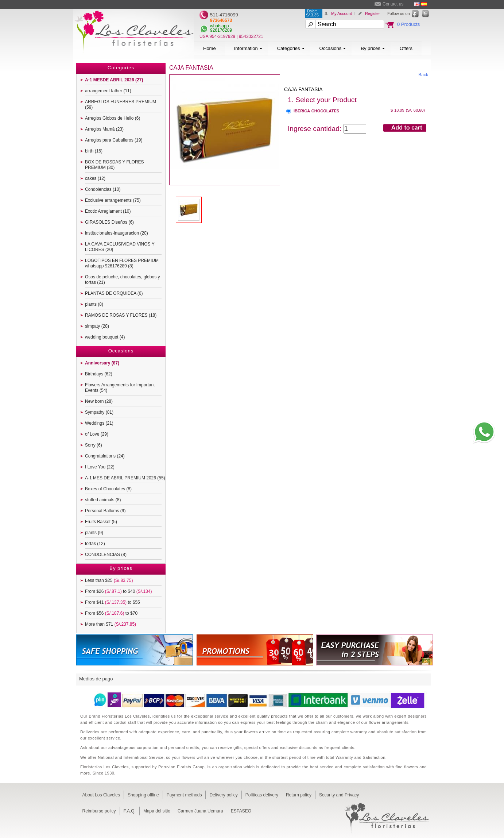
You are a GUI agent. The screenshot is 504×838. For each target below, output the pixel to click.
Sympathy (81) (99, 412)
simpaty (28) (97, 326)
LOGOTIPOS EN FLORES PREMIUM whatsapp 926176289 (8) (122, 263)
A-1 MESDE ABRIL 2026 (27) (114, 80)
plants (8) (94, 304)
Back (423, 75)
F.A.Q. (130, 811)
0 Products (408, 24)
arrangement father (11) (108, 91)
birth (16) (94, 151)
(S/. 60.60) (415, 110)
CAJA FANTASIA (303, 89)
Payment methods (184, 795)
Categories (291, 48)
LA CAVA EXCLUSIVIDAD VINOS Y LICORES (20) (120, 247)
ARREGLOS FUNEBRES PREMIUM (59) (121, 105)
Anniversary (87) (102, 363)
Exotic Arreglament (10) (108, 211)
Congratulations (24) (105, 456)
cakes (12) (95, 178)
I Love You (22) (100, 467)
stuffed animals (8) (103, 500)
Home (210, 48)
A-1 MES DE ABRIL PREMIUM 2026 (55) (125, 478)
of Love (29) (97, 434)
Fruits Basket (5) (101, 522)
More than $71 (111, 624)
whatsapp (219, 26)
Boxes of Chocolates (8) (108, 489)
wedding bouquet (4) (105, 337)
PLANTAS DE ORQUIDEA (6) (114, 293)
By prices (373, 48)
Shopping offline (143, 795)
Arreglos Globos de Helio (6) (113, 118)
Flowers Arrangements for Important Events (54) (120, 388)
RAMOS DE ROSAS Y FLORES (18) (121, 315)
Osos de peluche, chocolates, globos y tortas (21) (122, 280)
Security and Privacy (339, 795)
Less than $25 (109, 580)
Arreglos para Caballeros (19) (114, 140)
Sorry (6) (94, 445)
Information (248, 48)
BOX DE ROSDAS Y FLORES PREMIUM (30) (115, 165)
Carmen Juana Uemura (200, 811)
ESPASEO (241, 811)
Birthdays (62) (99, 374)
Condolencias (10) (103, 189)
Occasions (333, 48)
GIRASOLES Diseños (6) (109, 222)
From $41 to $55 (113, 602)
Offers (406, 48)
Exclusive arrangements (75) (113, 200)
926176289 (221, 30)
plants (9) (94, 533)
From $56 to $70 (111, 613)
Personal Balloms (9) (105, 511)
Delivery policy (223, 795)
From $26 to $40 (118, 591)
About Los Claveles (101, 795)
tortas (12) (95, 544)
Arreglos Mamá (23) (104, 129)
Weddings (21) (99, 423)
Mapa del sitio (157, 811)
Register (373, 13)
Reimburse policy (99, 811)
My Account (342, 13)
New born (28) (99, 401)
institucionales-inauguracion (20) (117, 233)
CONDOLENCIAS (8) (106, 555)
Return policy (299, 795)
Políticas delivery (262, 795)
